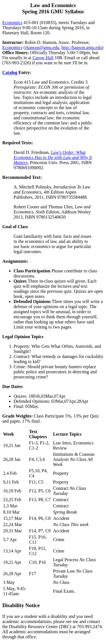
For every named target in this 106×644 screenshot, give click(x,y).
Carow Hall (43, 58)
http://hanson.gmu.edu (82, 47)
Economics (12, 23)
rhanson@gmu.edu (42, 47)
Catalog (10, 72)
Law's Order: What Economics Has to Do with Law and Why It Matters (53, 157)
